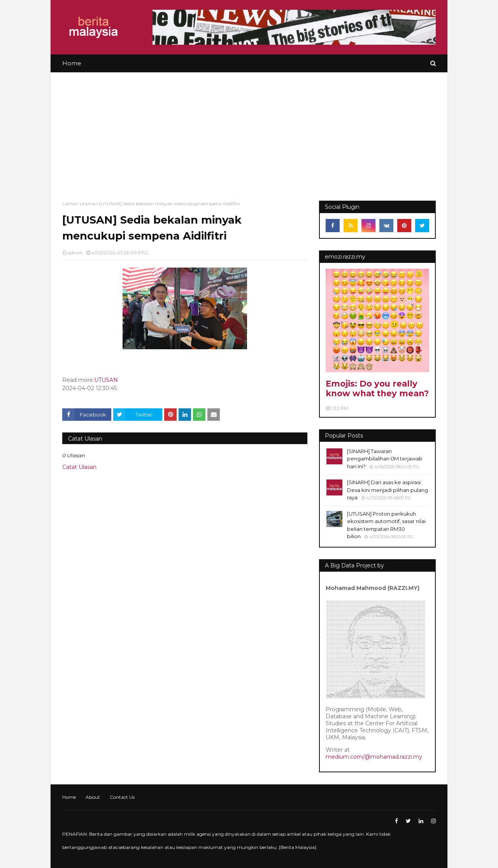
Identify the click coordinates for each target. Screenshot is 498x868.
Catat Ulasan (79, 467)
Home (69, 797)
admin (75, 253)
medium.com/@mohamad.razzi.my (374, 757)
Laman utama (79, 204)
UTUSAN (106, 380)
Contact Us (122, 797)
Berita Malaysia (298, 847)
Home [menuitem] (72, 63)
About (93, 797)
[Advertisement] (249, 131)
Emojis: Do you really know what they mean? (377, 388)
